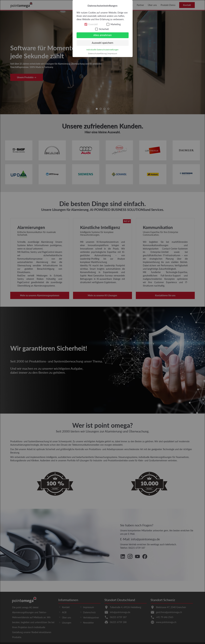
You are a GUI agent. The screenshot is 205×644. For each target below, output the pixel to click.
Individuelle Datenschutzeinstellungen (102, 50)
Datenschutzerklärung (97, 53)
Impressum (113, 53)
